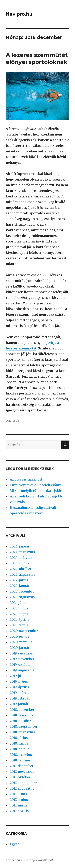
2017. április (19, 811)
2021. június (19, 608)
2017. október (20, 777)
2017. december (22, 766)
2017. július (18, 794)
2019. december (22, 653)
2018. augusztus (22, 732)
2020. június (20, 636)
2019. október (20, 665)
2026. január (20, 546)
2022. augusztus (23, 574)
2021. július (19, 603)
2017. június (19, 800)
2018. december (22, 710)
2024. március (21, 558)
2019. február (20, 698)
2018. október (20, 721)
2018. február (20, 760)
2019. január (19, 704)
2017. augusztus (22, 788)
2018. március (21, 755)
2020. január (20, 648)
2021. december (22, 591)
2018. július (19, 738)
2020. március (21, 642)
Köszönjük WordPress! (38, 860)
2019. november (22, 659)
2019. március (21, 693)
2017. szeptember (23, 783)
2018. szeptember (24, 726)
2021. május (19, 614)
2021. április (20, 619)
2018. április (20, 749)
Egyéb (14, 844)
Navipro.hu (19, 14)
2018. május (19, 743)
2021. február (20, 625)
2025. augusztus (22, 552)
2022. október (21, 569)
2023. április (20, 563)
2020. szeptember (24, 631)
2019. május (19, 681)
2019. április (19, 687)
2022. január (20, 586)
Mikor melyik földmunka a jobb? (36, 491)
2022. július (19, 580)
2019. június (19, 676)
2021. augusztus (22, 597)
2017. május (19, 805)
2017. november (22, 771)
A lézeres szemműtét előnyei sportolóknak (37, 58)
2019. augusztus (22, 670)
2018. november (22, 715)
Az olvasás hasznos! (26, 479)
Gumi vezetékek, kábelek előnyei (36, 485)
